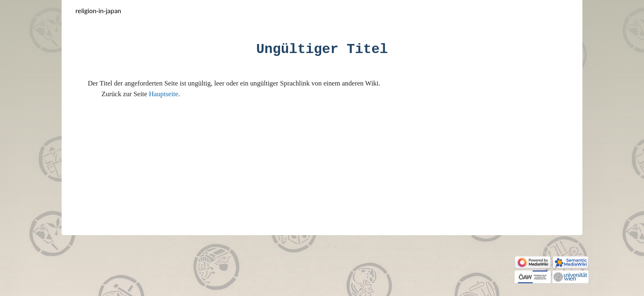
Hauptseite (164, 94)
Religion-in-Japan (98, 11)
